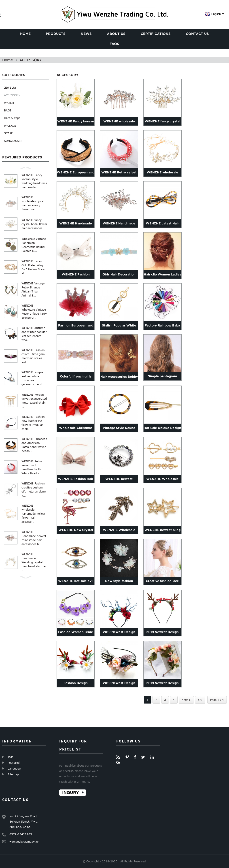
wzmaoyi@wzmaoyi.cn (24, 842)
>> (200, 700)
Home (8, 60)
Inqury (71, 792)
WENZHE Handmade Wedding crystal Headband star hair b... (34, 562)
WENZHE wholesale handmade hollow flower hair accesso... (33, 514)
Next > (186, 700)
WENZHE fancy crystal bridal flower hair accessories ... (34, 224)
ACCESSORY (31, 60)
